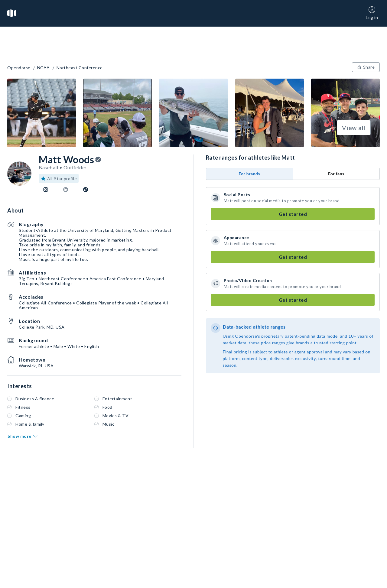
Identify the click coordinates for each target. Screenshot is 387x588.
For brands (249, 174)
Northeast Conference (80, 68)
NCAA (44, 68)
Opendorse (19, 68)
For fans (336, 174)
